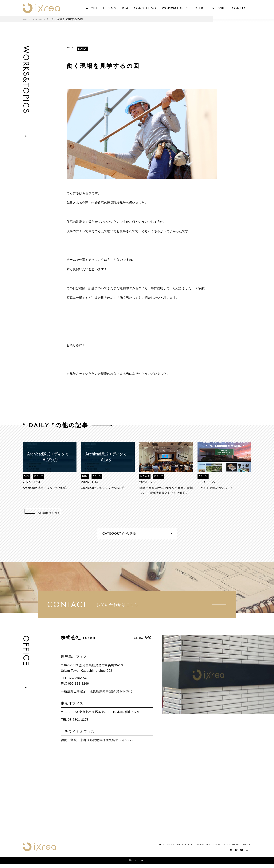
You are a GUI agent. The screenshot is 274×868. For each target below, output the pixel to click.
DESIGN (110, 8)
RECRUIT (219, 8)
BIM (125, 8)
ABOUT (92, 8)
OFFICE (201, 8)
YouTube (246, 853)
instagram (223, 853)
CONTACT (240, 8)
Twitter (238, 853)
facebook (231, 853)
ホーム (27, 19)
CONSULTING (145, 8)
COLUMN (186, 848)
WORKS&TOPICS (175, 8)
